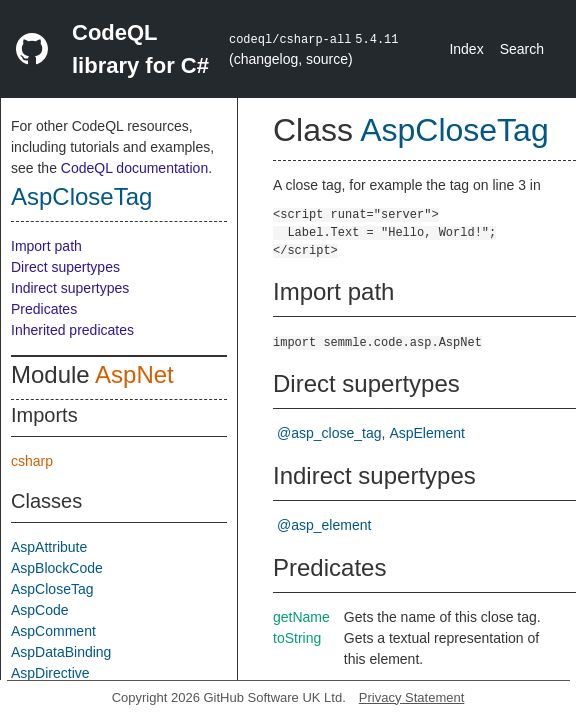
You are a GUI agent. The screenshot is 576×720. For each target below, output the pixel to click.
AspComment (53, 631)
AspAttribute (49, 547)
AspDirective (50, 673)
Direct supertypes (65, 267)
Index (466, 49)
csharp (32, 461)
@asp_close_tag (329, 433)
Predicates (44, 309)
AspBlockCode (57, 568)
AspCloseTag (81, 196)
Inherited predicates (72, 330)
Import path (46, 246)
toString (297, 638)
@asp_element (324, 525)
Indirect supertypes (70, 288)
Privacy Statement (412, 697)
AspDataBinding (61, 652)
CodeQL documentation (134, 168)
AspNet (134, 374)
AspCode (40, 610)
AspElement (426, 433)
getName (301, 617)
